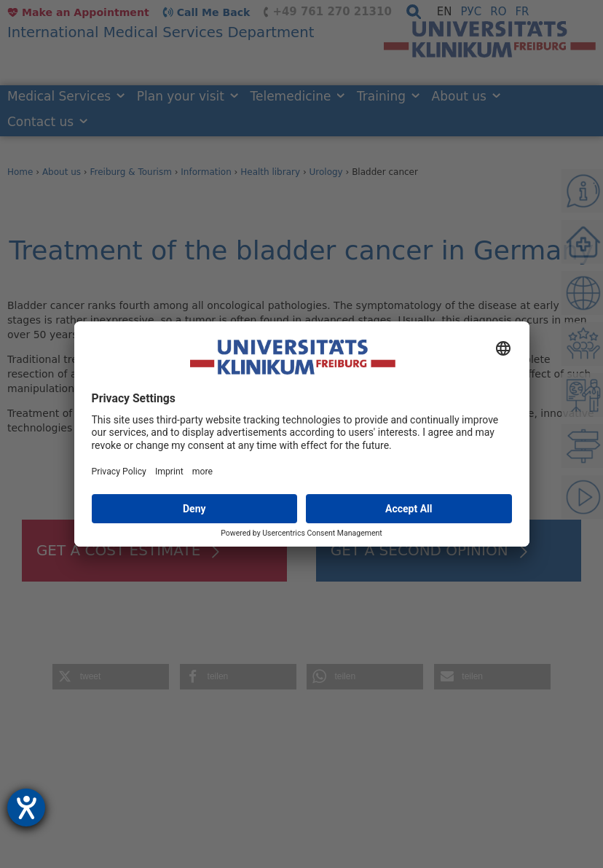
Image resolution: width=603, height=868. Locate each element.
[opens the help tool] (26, 808)
